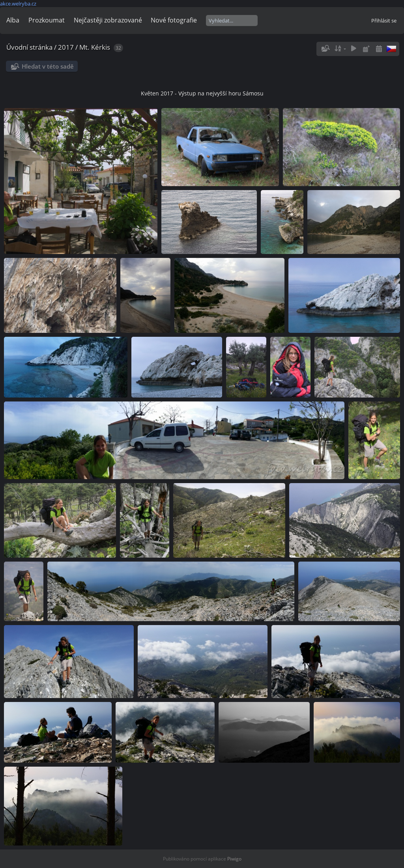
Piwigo (234, 859)
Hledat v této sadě (48, 66)
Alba (13, 20)
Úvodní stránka (29, 47)
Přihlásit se (384, 21)
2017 (66, 47)
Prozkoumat (47, 20)
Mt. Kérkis (95, 47)
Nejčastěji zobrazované (108, 20)
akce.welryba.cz (18, 4)
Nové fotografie (174, 20)
